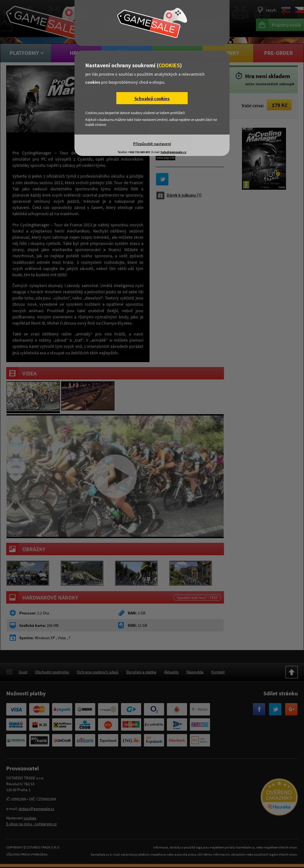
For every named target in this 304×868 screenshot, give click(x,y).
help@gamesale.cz (174, 152)
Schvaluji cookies (152, 98)
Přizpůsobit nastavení (152, 144)
